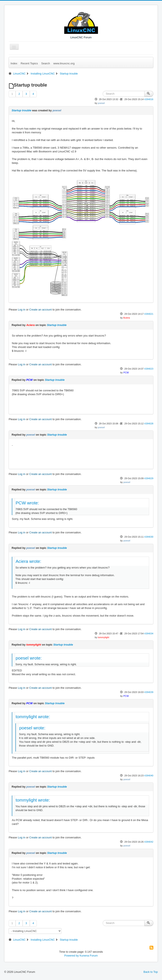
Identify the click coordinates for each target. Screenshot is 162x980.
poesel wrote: (29, 658)
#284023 (149, 369)
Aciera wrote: (28, 561)
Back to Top (151, 972)
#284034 (149, 634)
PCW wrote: (27, 503)
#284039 (149, 692)
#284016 (149, 99)
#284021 (149, 314)
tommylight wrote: (33, 717)
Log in (21, 310)
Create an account (41, 310)
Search (46, 63)
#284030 (149, 537)
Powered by (71, 956)
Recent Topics (29, 63)
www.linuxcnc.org (64, 63)
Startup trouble (21, 110)
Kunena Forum (89, 956)
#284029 (149, 478)
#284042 (149, 842)
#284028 (149, 424)
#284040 (149, 776)
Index (14, 63)
